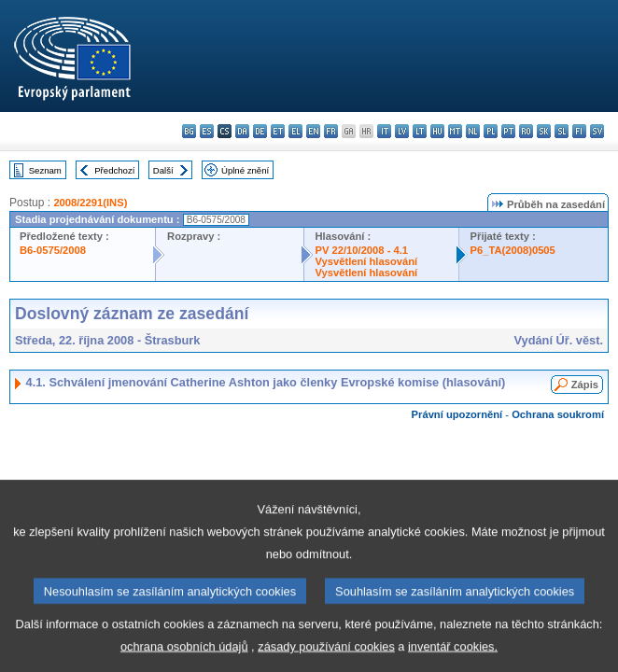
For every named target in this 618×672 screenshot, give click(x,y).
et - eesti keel (278, 131)
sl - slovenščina (562, 131)
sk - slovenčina (544, 131)
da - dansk (242, 131)
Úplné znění (245, 170)
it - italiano (384, 131)
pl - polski (491, 131)
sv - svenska (597, 131)
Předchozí (114, 170)
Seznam (45, 170)
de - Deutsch (260, 131)
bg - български (189, 131)
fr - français (331, 131)
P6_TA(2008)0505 (513, 250)
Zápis (585, 385)
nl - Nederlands (473, 131)
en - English (313, 131)
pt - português (508, 131)
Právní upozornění (457, 414)
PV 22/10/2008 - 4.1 (362, 250)
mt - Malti (455, 131)
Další (163, 170)
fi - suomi (579, 131)
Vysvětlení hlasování (367, 261)
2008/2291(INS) (90, 203)
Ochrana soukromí (558, 414)
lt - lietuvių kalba (420, 131)
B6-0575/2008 (53, 250)
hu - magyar (437, 131)
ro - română (526, 131)
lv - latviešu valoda (402, 131)
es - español (207, 131)
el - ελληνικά (295, 131)
